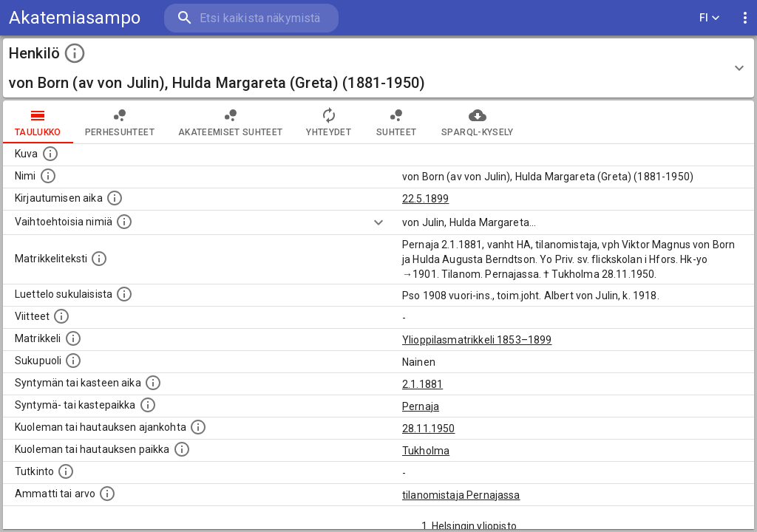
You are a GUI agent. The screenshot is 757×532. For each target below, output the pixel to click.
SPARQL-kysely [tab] (477, 122)
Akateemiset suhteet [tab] (231, 122)
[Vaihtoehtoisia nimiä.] (124, 222)
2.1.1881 (422, 384)
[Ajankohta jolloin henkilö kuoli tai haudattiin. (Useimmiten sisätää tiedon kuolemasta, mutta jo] (198, 427)
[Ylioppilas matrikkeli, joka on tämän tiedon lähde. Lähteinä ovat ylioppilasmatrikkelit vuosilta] (73, 338)
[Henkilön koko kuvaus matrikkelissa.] (99, 259)
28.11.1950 (429, 429)
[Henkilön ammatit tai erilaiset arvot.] (107, 494)
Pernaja (421, 406)
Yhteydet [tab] (329, 122)
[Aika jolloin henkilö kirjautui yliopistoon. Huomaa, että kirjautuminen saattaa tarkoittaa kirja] (115, 198)
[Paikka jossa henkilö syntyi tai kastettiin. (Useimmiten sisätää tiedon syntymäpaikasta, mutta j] (148, 405)
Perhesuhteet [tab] (120, 122)
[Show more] (378, 222)
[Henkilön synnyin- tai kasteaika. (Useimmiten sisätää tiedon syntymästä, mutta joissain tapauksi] (153, 383)
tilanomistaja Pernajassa (461, 495)
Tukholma (426, 451)
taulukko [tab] (38, 122)
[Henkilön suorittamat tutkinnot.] (66, 471)
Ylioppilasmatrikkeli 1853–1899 (477, 340)
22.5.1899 (425, 199)
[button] (378, 68)
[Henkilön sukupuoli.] (73, 361)
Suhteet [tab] (396, 122)
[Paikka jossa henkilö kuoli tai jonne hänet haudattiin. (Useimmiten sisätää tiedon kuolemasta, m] (182, 449)
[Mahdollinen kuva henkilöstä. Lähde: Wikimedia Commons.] (50, 154)
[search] (251, 18)
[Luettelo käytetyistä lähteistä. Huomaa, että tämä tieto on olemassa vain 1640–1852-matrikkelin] (61, 316)
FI (710, 18)
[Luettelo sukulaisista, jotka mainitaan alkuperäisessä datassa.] (124, 294)
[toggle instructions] (75, 53)
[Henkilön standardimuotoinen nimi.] (48, 176)
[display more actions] (745, 18)
